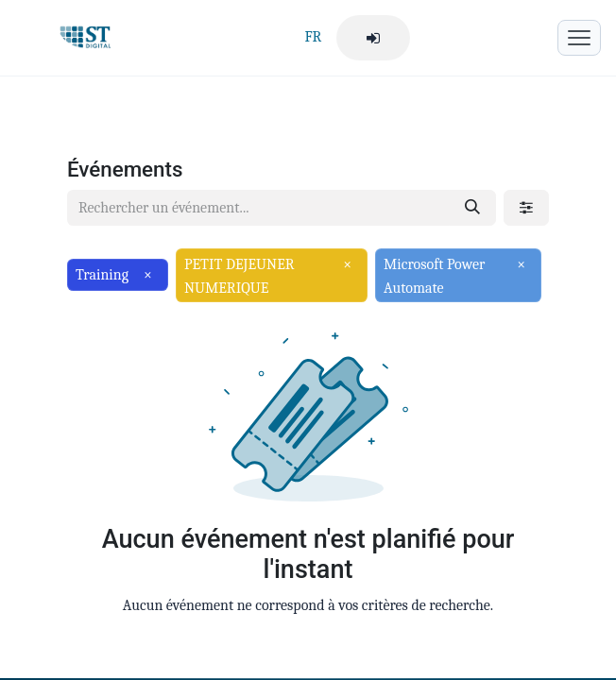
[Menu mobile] (579, 38)
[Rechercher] (472, 208)
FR (313, 37)
